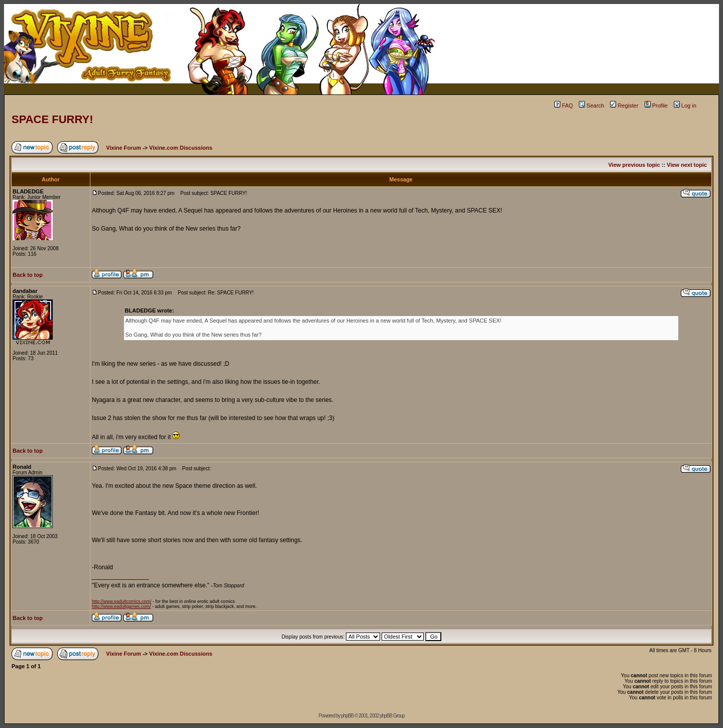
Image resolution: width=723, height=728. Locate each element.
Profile (656, 106)
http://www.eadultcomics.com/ (122, 601)
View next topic (687, 165)
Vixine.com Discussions (181, 148)
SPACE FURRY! (52, 119)
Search (591, 106)
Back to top (28, 275)
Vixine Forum (123, 148)
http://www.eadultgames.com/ (122, 606)
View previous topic (634, 165)
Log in (685, 106)
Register (624, 106)
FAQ (564, 106)
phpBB (347, 716)
